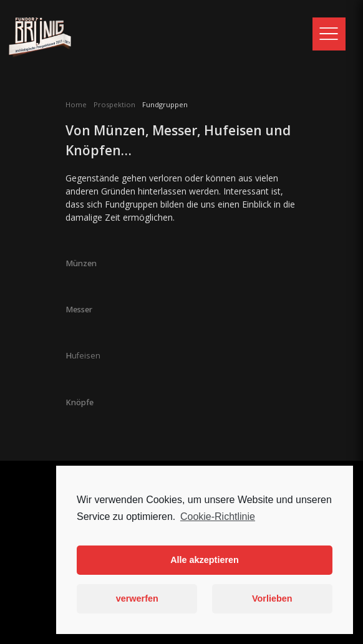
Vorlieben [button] (272, 598)
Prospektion (114, 104)
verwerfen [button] (137, 598)
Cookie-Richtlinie (218, 517)
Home (76, 104)
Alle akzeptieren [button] (205, 560)
